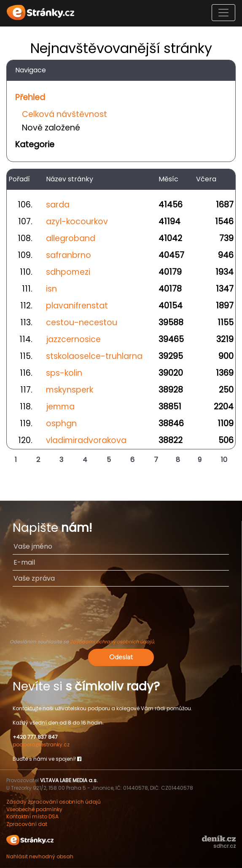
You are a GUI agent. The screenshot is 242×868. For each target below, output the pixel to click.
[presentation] (121, 616)
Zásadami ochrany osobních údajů (112, 642)
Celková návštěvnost (65, 114)
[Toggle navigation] (223, 13)
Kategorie (35, 145)
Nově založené (51, 128)
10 (224, 460)
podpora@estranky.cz (41, 745)
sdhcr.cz (225, 846)
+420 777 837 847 (35, 737)
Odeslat (121, 657)
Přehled (30, 97)
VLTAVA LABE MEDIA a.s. (69, 780)
